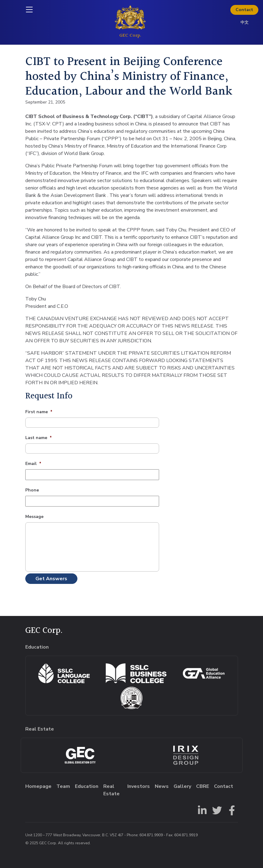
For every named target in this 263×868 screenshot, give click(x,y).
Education (87, 786)
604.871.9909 (151, 835)
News (162, 786)
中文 (245, 22)
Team (63, 786)
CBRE (203, 786)
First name (39, 412)
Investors (139, 786)
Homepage (38, 786)
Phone (32, 490)
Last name (39, 438)
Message (34, 517)
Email (33, 464)
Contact (244, 10)
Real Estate (111, 790)
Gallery (182, 786)
